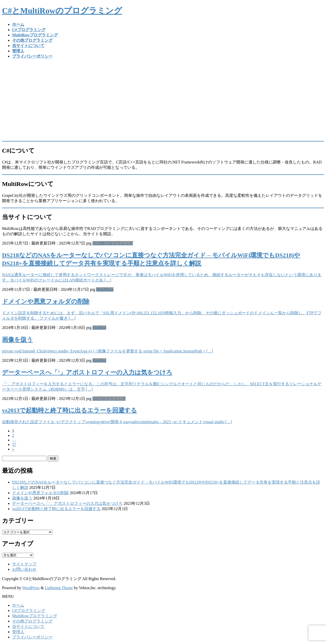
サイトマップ (24, 564)
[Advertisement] (163, 99)
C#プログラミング (109, 399)
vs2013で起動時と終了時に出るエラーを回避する (69, 410)
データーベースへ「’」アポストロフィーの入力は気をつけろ (87, 372)
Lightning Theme (59, 588)
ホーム (18, 605)
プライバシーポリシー (32, 637)
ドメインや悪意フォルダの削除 (46, 301)
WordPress (105, 289)
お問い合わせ (24, 569)
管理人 (18, 632)
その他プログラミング (113, 243)
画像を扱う (17, 340)
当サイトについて (28, 626)
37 (14, 445)
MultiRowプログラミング (35, 616)
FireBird (99, 328)
